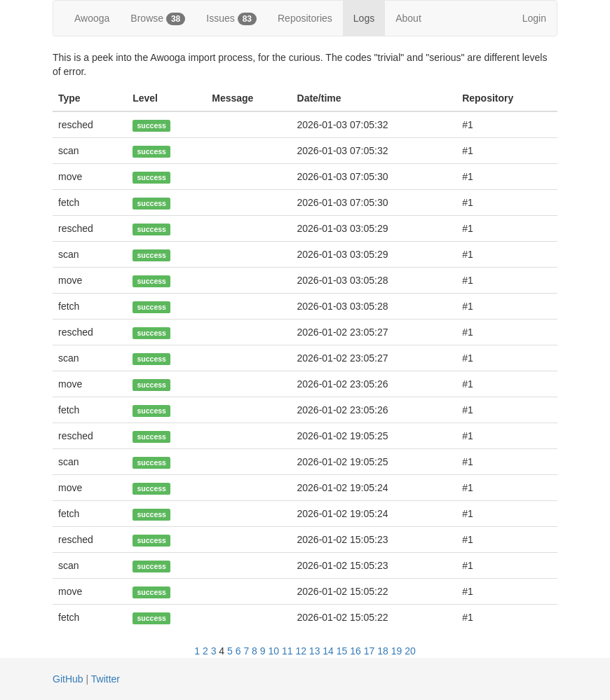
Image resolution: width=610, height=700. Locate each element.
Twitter (106, 679)
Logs (364, 18)
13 (315, 651)
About (408, 18)
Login (534, 18)
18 (383, 651)
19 (397, 651)
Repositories (305, 18)
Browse (158, 19)
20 (410, 651)
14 (328, 651)
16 (355, 651)
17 (370, 651)
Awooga (92, 18)
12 (301, 651)
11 (287, 651)
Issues (231, 19)
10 (273, 651)
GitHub (68, 679)
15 (342, 651)
